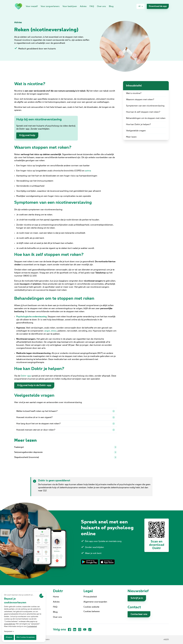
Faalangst (66, 447)
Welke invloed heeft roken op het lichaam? (66, 411)
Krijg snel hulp (27, 135)
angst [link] (47, 331)
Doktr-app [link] (26, 376)
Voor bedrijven (70, 6)
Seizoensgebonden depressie (66, 452)
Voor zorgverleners (50, 6)
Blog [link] (111, 6)
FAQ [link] (92, 6)
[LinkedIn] (75, 630)
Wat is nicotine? (134, 93)
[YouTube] (85, 630)
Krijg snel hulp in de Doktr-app (34, 385)
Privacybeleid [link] (90, 597)
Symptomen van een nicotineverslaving (145, 106)
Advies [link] (83, 6)
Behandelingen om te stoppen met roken (146, 118)
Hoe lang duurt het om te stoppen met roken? (66, 424)
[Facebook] (70, 630)
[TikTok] (90, 630)
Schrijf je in (137, 598)
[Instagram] (80, 630)
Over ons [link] (101, 6)
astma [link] (88, 171)
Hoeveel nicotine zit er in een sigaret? (66, 417)
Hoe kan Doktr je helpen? (138, 124)
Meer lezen (131, 137)
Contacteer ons (139, 614)
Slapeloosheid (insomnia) (66, 457)
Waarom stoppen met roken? (140, 100)
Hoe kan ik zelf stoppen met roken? (143, 112)
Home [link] (56, 597)
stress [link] (54, 331)
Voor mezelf (32, 6)
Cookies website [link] (91, 607)
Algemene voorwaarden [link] (95, 602)
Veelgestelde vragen (136, 131)
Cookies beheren (92, 611)
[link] (18, 6)
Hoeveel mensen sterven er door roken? (66, 430)
